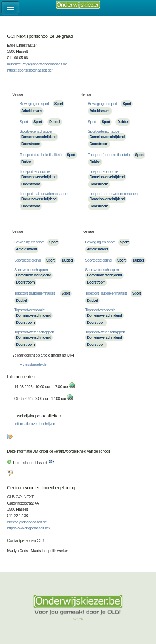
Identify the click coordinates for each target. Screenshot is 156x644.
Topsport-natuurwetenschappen (45, 194)
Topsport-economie (35, 171)
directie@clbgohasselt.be (27, 522)
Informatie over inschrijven (35, 424)
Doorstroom (31, 144)
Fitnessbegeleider (33, 364)
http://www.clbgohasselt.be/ (28, 528)
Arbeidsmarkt (32, 111)
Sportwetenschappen (36, 131)
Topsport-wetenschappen (34, 332)
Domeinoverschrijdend (39, 137)
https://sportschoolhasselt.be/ (30, 70)
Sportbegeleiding (28, 260)
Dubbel (55, 122)
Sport (59, 104)
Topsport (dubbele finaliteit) (41, 155)
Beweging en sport (34, 104)
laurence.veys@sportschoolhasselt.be (37, 64)
